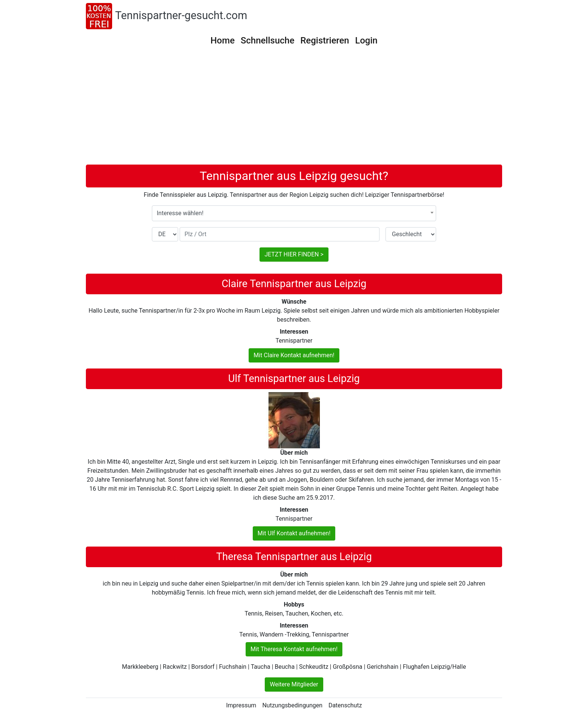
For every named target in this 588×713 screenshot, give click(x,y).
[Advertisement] (294, 108)
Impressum (241, 705)
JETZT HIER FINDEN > (294, 254)
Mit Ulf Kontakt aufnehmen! (294, 533)
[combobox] (294, 213)
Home (222, 40)
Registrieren (325, 40)
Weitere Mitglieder (294, 684)
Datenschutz (345, 705)
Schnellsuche (268, 40)
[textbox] (294, 213)
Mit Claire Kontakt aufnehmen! (294, 355)
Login (366, 40)
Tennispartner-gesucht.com (181, 15)
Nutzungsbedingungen (292, 705)
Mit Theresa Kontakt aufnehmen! (294, 649)
